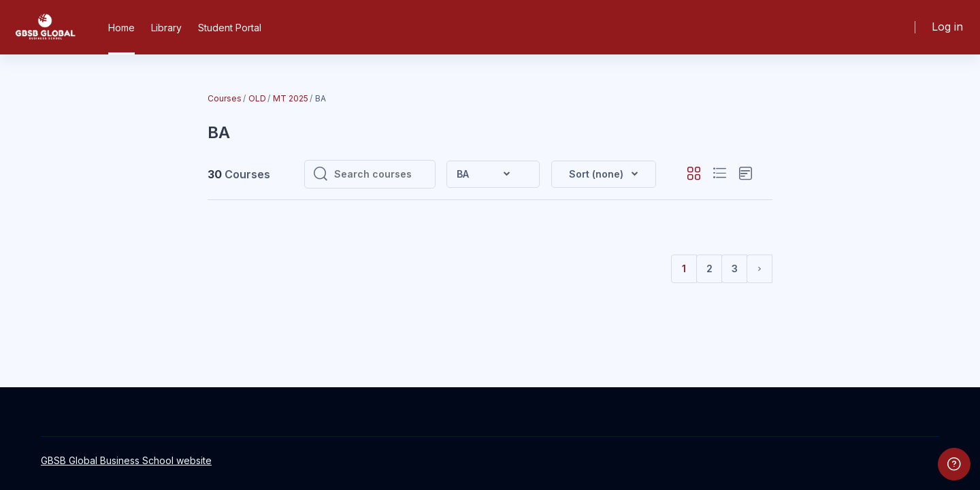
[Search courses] (380, 174)
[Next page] (759, 269)
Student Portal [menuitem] (230, 28)
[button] (604, 174)
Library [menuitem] (166, 28)
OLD (257, 98)
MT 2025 (291, 98)
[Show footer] (954, 464)
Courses (225, 98)
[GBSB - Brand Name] (45, 27)
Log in (947, 27)
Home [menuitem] (121, 28)
